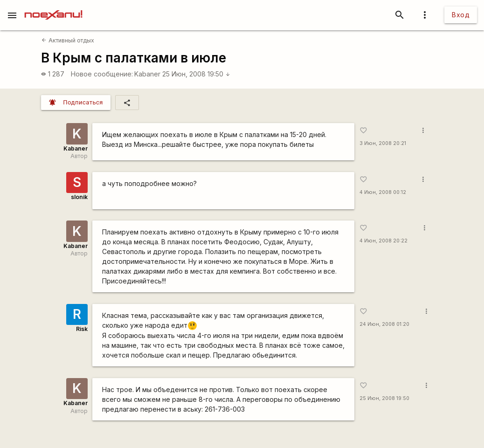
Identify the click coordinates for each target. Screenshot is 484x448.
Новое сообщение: (102, 74)
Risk (82, 329)
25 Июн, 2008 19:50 (196, 74)
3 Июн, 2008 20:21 (383, 143)
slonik (79, 197)
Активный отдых (68, 40)
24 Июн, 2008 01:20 (384, 324)
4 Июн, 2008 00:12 (383, 192)
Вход (461, 15)
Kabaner (147, 74)
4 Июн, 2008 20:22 (384, 241)
